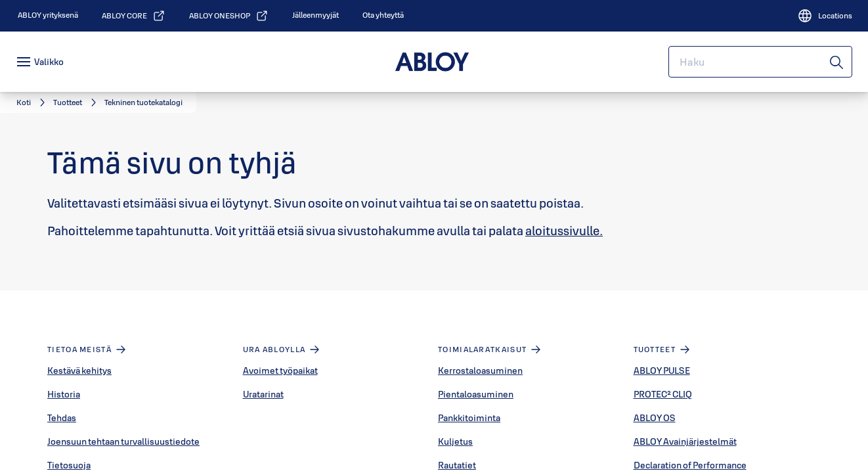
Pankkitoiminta (469, 418)
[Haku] (837, 62)
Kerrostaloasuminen (480, 371)
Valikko (49, 62)
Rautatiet (457, 465)
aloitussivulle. (564, 231)
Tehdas (62, 418)
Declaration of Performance (690, 465)
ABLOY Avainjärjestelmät (685, 441)
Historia (64, 394)
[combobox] (760, 62)
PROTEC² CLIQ (663, 394)
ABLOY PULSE (662, 371)
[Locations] (825, 16)
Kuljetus (455, 441)
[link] (48, 15)
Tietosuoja (69, 465)
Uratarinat (263, 394)
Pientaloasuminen (476, 394)
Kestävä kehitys (79, 371)
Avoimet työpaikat (280, 371)
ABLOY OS (655, 418)
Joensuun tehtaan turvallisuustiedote (123, 441)
